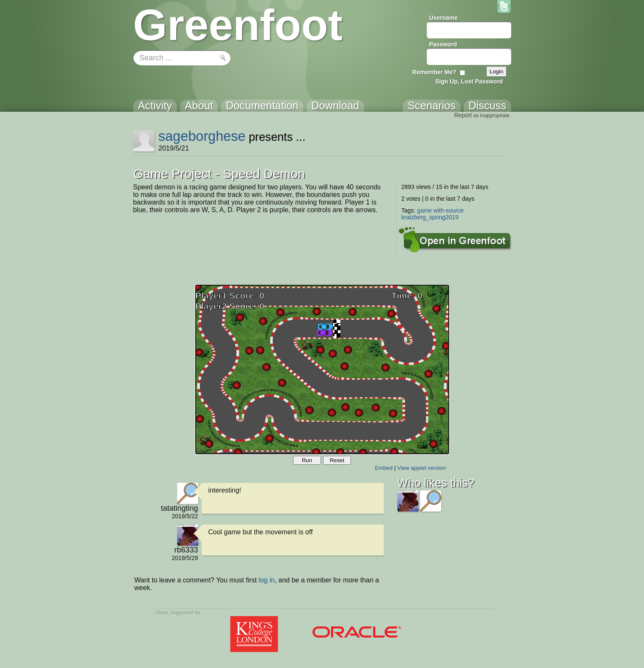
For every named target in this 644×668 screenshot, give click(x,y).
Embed (384, 468)
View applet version (422, 468)
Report (463, 115)
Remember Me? (434, 72)
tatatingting (179, 508)
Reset (337, 460)
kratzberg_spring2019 (430, 217)
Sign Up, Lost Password (469, 81)
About (162, 612)
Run (307, 460)
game (424, 210)
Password (443, 44)
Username (444, 18)
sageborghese (202, 136)
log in (267, 580)
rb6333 (186, 550)
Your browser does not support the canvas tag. (322, 369)
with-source (449, 210)
